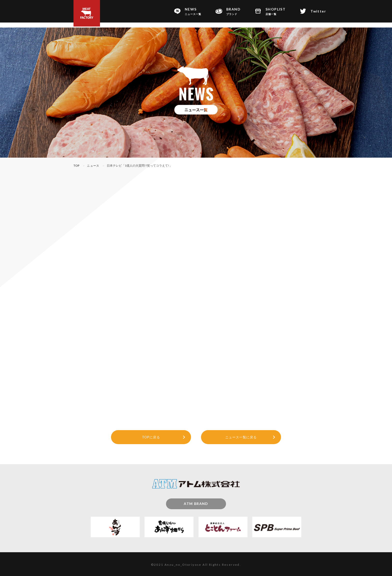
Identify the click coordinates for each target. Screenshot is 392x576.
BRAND (233, 12)
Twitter (318, 11)
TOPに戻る (151, 435)
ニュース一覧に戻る (241, 435)
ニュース (94, 166)
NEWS (193, 12)
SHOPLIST (275, 12)
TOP (77, 166)
